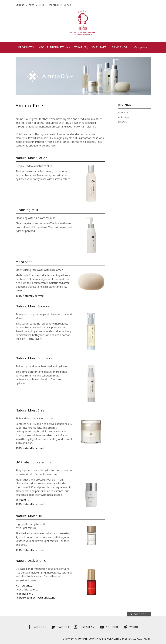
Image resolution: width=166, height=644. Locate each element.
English (20, 5)
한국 (42, 5)
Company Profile (141, 49)
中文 (32, 5)
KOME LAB (123, 113)
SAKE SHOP (120, 47)
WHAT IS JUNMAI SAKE (90, 47)
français (54, 5)
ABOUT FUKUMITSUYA (54, 47)
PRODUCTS (26, 47)
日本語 (67, 5)
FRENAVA (122, 122)
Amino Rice (123, 117)
